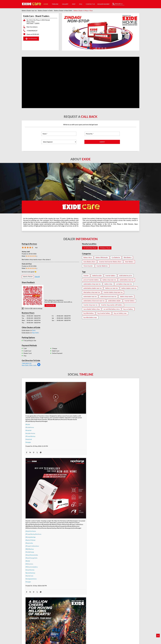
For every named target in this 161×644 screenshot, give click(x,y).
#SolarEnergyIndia (69, 463)
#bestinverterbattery (108, 568)
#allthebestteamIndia (32, 557)
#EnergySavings (68, 442)
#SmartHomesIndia (70, 460)
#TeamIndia (105, 429)
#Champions (105, 432)
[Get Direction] (39, 366)
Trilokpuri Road (105, 248)
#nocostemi (67, 564)
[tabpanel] (101, 32)
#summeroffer (68, 567)
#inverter (29, 420)
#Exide (28, 414)
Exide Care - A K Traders (43, 617)
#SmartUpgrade (68, 582)
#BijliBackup (67, 454)
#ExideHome (30, 417)
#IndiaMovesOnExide (108, 438)
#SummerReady (68, 576)
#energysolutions (69, 484)
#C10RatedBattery (107, 577)
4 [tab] (105, 48)
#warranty (67, 561)
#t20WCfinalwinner (108, 441)
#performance (106, 562)
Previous (23, 623)
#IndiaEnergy (68, 457)
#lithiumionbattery (69, 472)
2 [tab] (99, 48)
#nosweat (66, 573)
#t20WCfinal (30, 560)
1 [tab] (96, 48)
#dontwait (67, 570)
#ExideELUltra (106, 556)
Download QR (50, 305)
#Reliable (104, 565)
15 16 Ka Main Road (90, 248)
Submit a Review (28, 277)
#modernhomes (106, 571)
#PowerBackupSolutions (71, 439)
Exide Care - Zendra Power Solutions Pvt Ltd (81, 618)
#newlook (29, 429)
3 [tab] (102, 48)
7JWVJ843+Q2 (27, 363)
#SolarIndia (67, 448)
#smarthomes (68, 475)
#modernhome (30, 423)
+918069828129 (32, 31)
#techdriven (67, 481)
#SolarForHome (68, 436)
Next (138, 623)
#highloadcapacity (107, 574)
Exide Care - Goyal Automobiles (118, 617)
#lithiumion (67, 469)
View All (37, 277)
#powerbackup (68, 478)
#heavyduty (105, 559)
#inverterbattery (69, 558)
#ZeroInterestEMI (69, 579)
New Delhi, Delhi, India (29, 365)
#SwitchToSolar (68, 445)
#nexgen (28, 432)
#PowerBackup (30, 426)
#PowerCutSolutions (70, 451)
